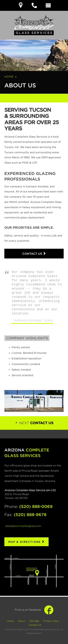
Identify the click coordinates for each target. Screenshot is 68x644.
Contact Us (34, 254)
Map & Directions (27, 542)
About (21, 621)
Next (34, 423)
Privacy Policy (51, 621)
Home (11, 77)
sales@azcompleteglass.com (23, 526)
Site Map (34, 621)
